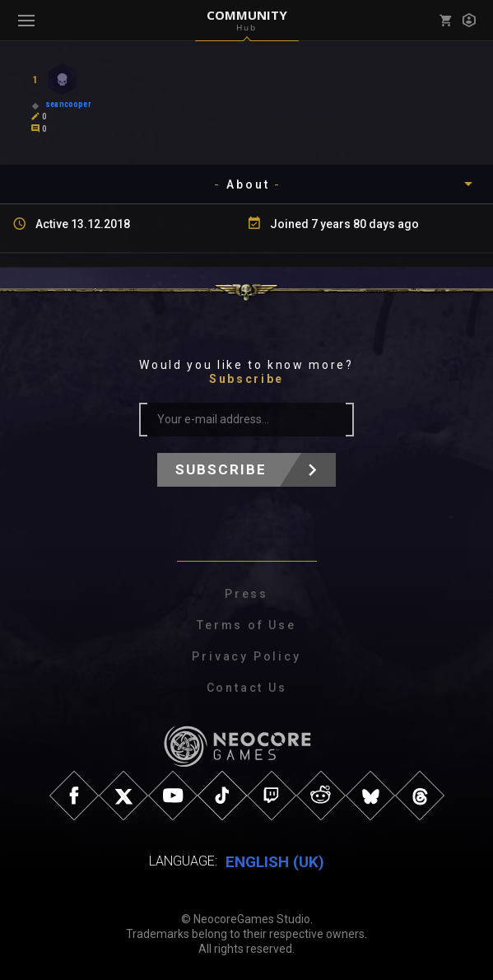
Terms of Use (246, 625)
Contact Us (247, 688)
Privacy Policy (246, 656)
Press (246, 594)
